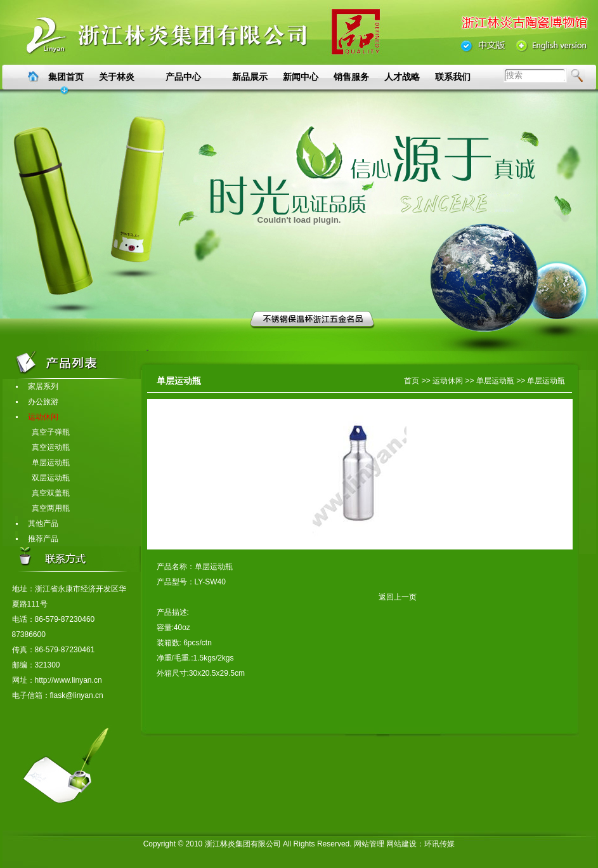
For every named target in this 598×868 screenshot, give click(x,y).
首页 (412, 381)
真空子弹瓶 (43, 432)
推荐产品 (37, 539)
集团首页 (66, 77)
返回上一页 (287, 597)
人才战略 (402, 77)
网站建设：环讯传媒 (420, 844)
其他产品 (37, 523)
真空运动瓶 (43, 447)
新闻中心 (301, 77)
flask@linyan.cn (77, 695)
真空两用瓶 (43, 508)
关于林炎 (117, 77)
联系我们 (453, 77)
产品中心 (183, 77)
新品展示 (250, 77)
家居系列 (37, 386)
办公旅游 (37, 402)
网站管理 (369, 844)
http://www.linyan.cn (68, 680)
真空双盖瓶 (43, 493)
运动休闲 (37, 417)
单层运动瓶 (43, 463)
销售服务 (351, 77)
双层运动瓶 (43, 478)
